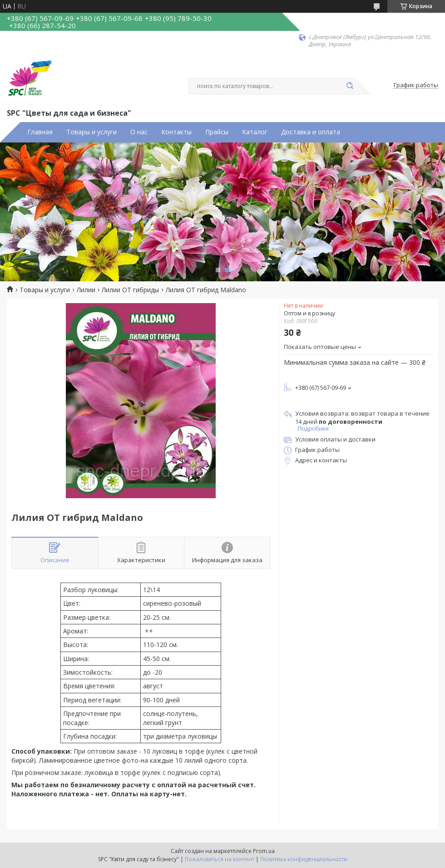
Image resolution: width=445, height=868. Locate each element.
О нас (139, 132)
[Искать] (350, 86)
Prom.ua (264, 851)
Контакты (176, 132)
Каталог (255, 132)
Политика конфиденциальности (304, 859)
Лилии (86, 290)
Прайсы (217, 132)
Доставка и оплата (311, 132)
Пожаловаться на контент (220, 859)
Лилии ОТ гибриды (130, 290)
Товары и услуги (91, 132)
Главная (40, 132)
